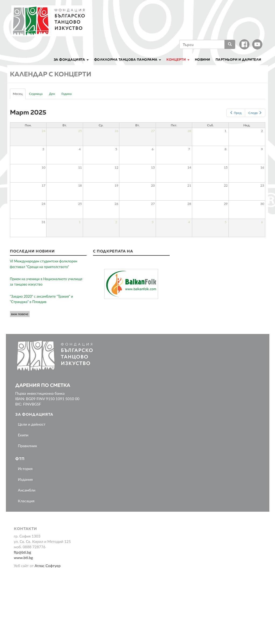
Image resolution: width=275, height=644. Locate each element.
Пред (236, 113)
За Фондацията (71, 60)
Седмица (36, 94)
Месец (19, 95)
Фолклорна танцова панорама (128, 60)
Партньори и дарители (238, 60)
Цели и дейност (32, 424)
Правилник (28, 446)
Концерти (178, 60)
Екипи (23, 435)
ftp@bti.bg (23, 552)
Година (66, 94)
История (25, 469)
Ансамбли (27, 490)
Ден (52, 94)
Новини (203, 60)
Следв (255, 113)
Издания (25, 479)
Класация (26, 501)
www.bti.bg (24, 558)
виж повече (20, 314)
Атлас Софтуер (48, 566)
